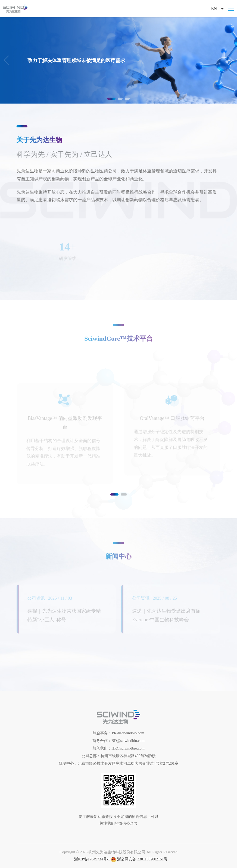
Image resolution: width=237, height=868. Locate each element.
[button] (231, 60)
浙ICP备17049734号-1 (92, 859)
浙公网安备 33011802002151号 (139, 859)
